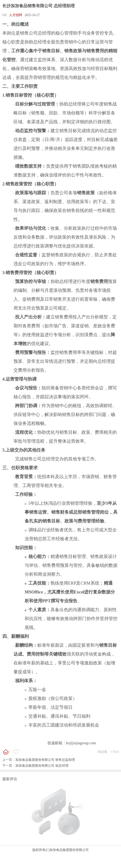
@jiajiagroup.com (83, 743)
